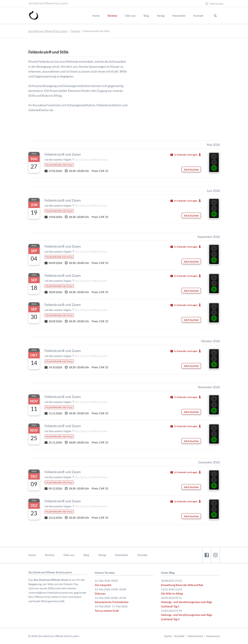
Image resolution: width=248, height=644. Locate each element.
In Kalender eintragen (186, 155)
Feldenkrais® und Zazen (63, 154)
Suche (168, 636)
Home (32, 555)
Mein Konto (217, 4)
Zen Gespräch (103, 585)
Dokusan (100, 593)
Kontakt (142, 555)
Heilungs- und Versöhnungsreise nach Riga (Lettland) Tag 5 (186, 604)
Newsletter (122, 555)
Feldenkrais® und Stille (59, 165)
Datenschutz (195, 636)
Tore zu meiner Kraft (107, 611)
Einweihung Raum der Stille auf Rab (182, 585)
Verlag (102, 555)
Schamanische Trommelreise (112, 602)
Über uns (69, 555)
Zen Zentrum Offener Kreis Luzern (48, 31)
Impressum (213, 636)
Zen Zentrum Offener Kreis (91, 159)
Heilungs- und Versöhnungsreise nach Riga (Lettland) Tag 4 (186, 617)
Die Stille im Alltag (172, 593)
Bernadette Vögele (60, 159)
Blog (86, 555)
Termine (75, 31)
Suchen (215, 16)
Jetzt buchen (191, 169)
